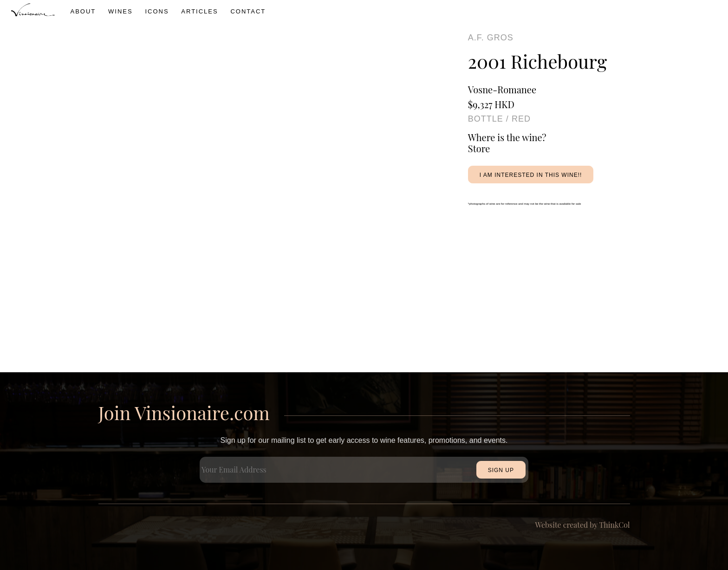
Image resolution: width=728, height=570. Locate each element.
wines (120, 11)
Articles (199, 11)
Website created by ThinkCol (583, 525)
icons (157, 11)
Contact (248, 11)
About (83, 11)
